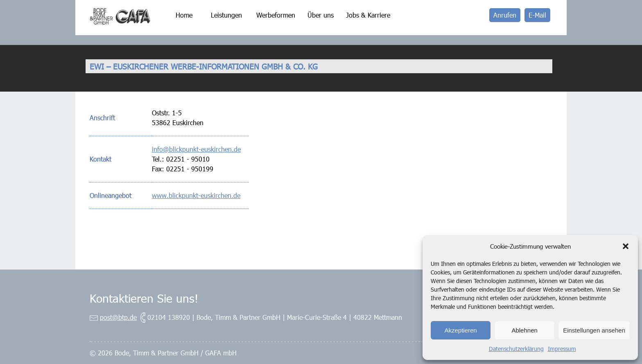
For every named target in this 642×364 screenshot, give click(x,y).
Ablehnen (524, 330)
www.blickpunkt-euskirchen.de (196, 195)
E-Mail (537, 15)
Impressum (562, 349)
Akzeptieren (460, 330)
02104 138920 (169, 317)
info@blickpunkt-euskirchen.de (196, 149)
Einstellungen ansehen (594, 330)
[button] (626, 246)
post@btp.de (118, 317)
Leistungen (226, 15)
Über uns (321, 15)
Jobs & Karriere (368, 15)
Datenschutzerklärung (516, 349)
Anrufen (505, 15)
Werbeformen (276, 15)
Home (184, 15)
